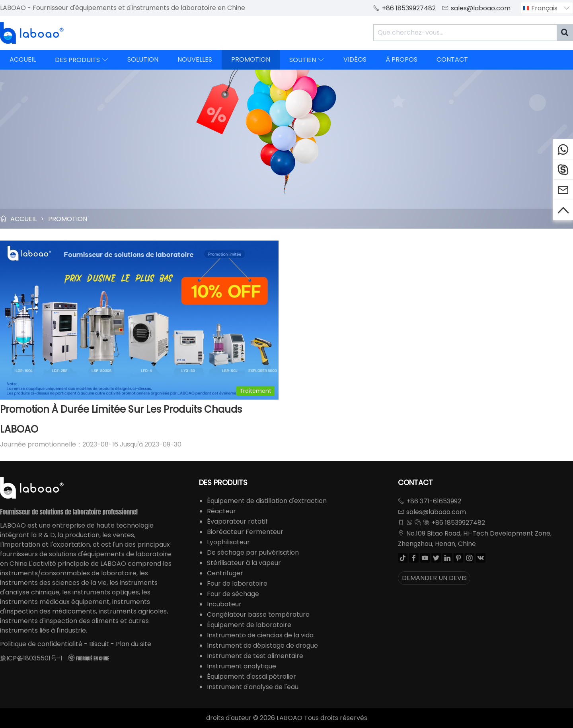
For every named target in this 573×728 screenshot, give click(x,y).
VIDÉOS (355, 59)
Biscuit (99, 644)
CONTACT (452, 59)
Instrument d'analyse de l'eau (253, 687)
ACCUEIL (23, 59)
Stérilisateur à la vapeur (244, 563)
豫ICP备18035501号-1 (31, 658)
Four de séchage (233, 594)
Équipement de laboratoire (249, 625)
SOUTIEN (307, 60)
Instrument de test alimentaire (255, 656)
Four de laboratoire (237, 583)
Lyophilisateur (228, 542)
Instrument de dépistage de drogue (262, 645)
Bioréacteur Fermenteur (245, 532)
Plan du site (134, 644)
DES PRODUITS (82, 60)
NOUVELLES (195, 59)
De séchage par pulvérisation (253, 552)
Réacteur (221, 511)
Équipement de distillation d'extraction (267, 501)
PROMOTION (251, 59)
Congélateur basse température (258, 614)
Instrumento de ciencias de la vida (260, 635)
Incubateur (224, 604)
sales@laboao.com (481, 8)
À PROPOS (401, 59)
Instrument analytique (242, 666)
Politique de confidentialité (41, 644)
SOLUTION (143, 59)
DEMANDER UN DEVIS (434, 578)
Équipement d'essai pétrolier (251, 677)
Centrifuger (225, 573)
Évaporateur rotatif (237, 521)
